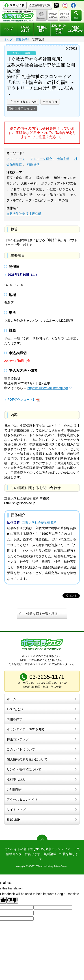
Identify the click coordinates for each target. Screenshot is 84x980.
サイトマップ (16, 810)
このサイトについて (21, 749)
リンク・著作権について (24, 769)
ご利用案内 (15, 789)
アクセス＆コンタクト (22, 800)
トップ (8, 39)
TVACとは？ (15, 709)
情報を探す (23, 39)
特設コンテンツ (18, 739)
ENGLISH (14, 820)
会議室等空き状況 (40, 5)
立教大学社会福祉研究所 (24, 214)
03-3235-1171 (47, 677)
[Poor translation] (12, 900)
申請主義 (63, 159)
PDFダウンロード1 (22, 400)
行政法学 (33, 164)
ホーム (11, 699)
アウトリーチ (16, 159)
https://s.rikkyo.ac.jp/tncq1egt (48, 388)
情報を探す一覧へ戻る (42, 614)
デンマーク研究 (41, 159)
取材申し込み (16, 779)
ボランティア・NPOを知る (26, 729)
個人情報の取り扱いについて (27, 759)
